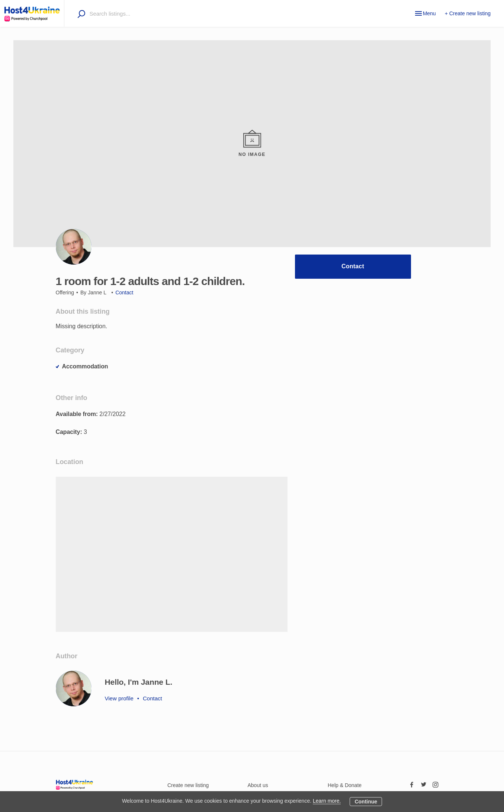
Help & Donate (345, 785)
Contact (353, 266)
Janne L (97, 292)
